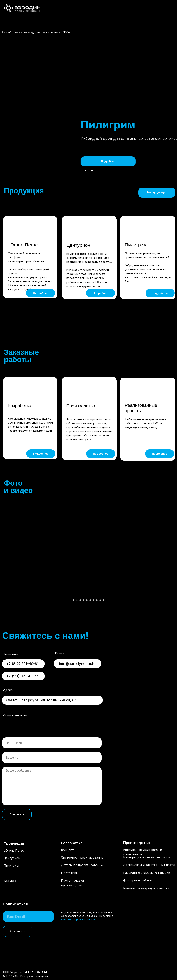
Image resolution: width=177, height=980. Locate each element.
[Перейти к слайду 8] (97, 600)
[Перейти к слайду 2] (88, 170)
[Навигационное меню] (171, 8)
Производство (81, 406)
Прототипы (70, 873)
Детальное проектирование (82, 865)
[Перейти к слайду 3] (92, 170)
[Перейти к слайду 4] (84, 600)
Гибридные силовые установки (147, 873)
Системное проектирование (82, 857)
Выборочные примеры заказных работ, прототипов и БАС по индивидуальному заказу (146, 423)
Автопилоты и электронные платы (149, 865)
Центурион (78, 245)
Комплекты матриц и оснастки (146, 891)
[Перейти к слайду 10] (103, 600)
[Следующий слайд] (170, 110)
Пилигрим (136, 245)
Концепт (67, 850)
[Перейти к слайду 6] (90, 600)
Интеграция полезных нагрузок (147, 857)
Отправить (17, 814)
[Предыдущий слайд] (7, 110)
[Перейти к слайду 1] (85, 170)
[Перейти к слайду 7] (93, 600)
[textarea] (52, 786)
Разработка (20, 405)
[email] (52, 743)
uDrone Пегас (23, 245)
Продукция (14, 843)
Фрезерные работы (137, 880)
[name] (52, 758)
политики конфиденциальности (78, 919)
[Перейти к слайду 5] (87, 600)
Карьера (10, 881)
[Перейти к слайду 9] (100, 600)
